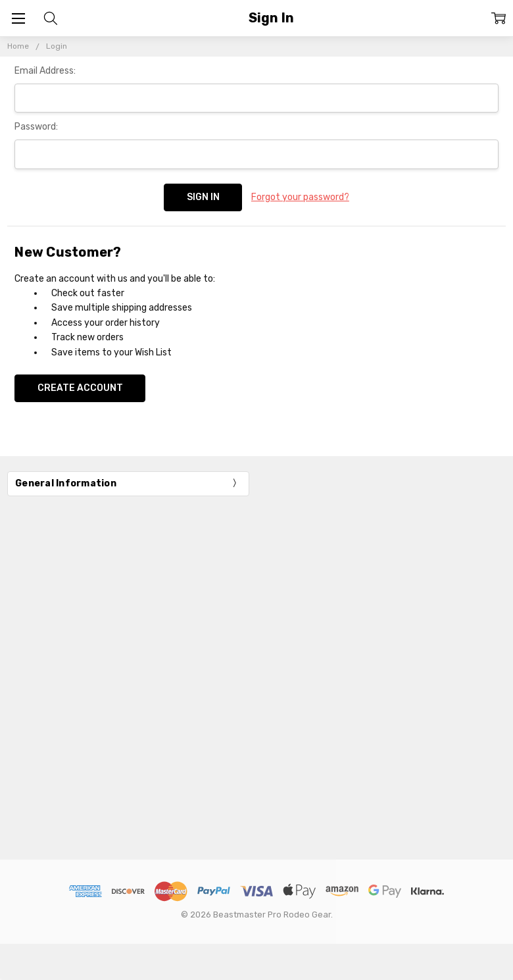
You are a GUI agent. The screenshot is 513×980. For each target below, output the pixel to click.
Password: (36, 127)
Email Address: (45, 71)
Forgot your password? (300, 197)
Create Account (80, 388)
